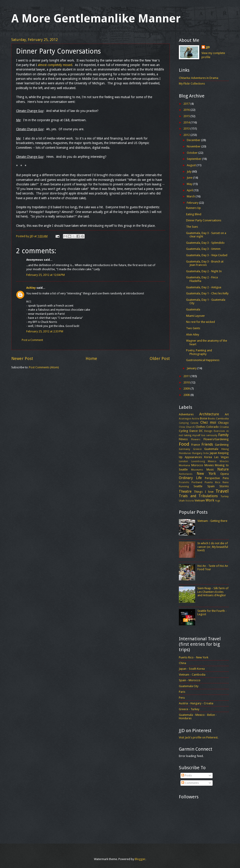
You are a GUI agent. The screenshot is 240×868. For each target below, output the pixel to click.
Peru (226, 478)
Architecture (209, 414)
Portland (197, 482)
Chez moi (208, 423)
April (190, 190)
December (194, 140)
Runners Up (193, 208)
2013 (187, 129)
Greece (197, 449)
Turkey (225, 496)
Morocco (197, 465)
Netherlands (186, 474)
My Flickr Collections (192, 84)
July (189, 171)
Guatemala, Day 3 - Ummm (203, 249)
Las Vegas (221, 457)
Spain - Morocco (190, 680)
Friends (207, 445)
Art (227, 414)
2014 (187, 122)
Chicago (223, 423)
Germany (185, 449)
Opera (224, 474)
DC (201, 431)
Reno (226, 482)
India (206, 453)
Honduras (185, 453)
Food (184, 444)
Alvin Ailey (193, 335)
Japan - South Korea (192, 669)
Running (184, 486)
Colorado (212, 427)
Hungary (197, 453)
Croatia (224, 427)
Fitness (183, 439)
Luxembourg (198, 461)
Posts (187, 775)
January (192, 368)
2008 (187, 395)
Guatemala (193, 309)
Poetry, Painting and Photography (199, 352)
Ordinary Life (190, 478)
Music (210, 469)
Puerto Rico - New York (194, 657)
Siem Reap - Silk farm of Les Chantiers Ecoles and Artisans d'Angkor (213, 592)
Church (190, 427)
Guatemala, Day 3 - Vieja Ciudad (207, 255)
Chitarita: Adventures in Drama (199, 78)
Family (223, 435)
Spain (211, 486)
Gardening (222, 445)
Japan (213, 453)
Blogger (140, 859)
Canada (194, 423)
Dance (194, 431)
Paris (182, 692)
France (196, 445)
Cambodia (222, 419)
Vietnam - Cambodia (192, 675)
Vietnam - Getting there (212, 521)
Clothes (200, 427)
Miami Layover (196, 316)
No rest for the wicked (200, 322)
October (193, 153)
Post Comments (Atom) (44, 367)
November (194, 146)
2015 (187, 116)
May (190, 184)
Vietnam (200, 500)
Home (91, 358)
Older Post (160, 358)
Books (212, 419)
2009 (187, 389)
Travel (222, 491)
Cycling (184, 431)
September (194, 159)
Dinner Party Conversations (204, 220)
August (192, 165)
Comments (190, 783)
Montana (184, 465)
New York (206, 474)
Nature (223, 469)
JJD (208, 47)
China (182, 427)
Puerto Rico (212, 482)
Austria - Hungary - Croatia (196, 703)
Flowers (196, 439)
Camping (184, 423)
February (193, 203)
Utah (182, 501)
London (183, 461)
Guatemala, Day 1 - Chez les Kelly (207, 293)
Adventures (186, 414)
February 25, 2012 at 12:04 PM (46, 275)
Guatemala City (189, 686)
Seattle (198, 486)
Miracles (224, 461)
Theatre (185, 492)
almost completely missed (55, 65)
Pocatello (184, 482)
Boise (204, 418)
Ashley (31, 288)
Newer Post (22, 358)
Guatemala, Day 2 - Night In (204, 271)
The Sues (192, 227)
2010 (187, 382)
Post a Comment (32, 340)
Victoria (190, 501)
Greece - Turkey (189, 709)
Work (210, 500)
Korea (208, 457)
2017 (187, 104)
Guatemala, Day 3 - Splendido (205, 243)
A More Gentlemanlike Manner (96, 18)
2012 (187, 135)
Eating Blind (194, 214)
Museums (197, 470)
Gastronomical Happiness (203, 360)
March (191, 196)
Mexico (212, 461)
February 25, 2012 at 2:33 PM (45, 331)
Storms (224, 486)
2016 (187, 110)
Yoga (218, 501)
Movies (209, 465)
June (190, 178)
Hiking (225, 449)
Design (208, 431)
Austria (196, 419)
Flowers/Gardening (216, 439)
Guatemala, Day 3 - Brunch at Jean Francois (205, 263)
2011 (187, 376)
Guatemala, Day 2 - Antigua (204, 287)
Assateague (185, 419)
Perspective (212, 478)
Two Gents (193, 328)
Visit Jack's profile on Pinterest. (199, 737)
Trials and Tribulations (198, 496)
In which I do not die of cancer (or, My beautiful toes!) (213, 547)
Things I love (204, 492)
